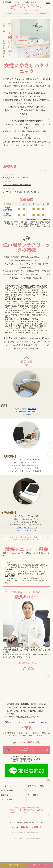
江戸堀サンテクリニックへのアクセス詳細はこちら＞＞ (24, 722)
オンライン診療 (7, 799)
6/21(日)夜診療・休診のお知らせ (15, 178)
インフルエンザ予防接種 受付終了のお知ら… (21, 192)
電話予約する (14, 865)
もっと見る (44, 171)
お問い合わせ (33, 795)
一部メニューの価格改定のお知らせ (17, 185)
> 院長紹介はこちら (26, 663)
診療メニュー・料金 (36, 786)
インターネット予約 (39, 865)
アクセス (31, 790)
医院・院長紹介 (7, 790)
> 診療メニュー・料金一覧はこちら (27, 592)
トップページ (7, 786)
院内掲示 (5, 795)
